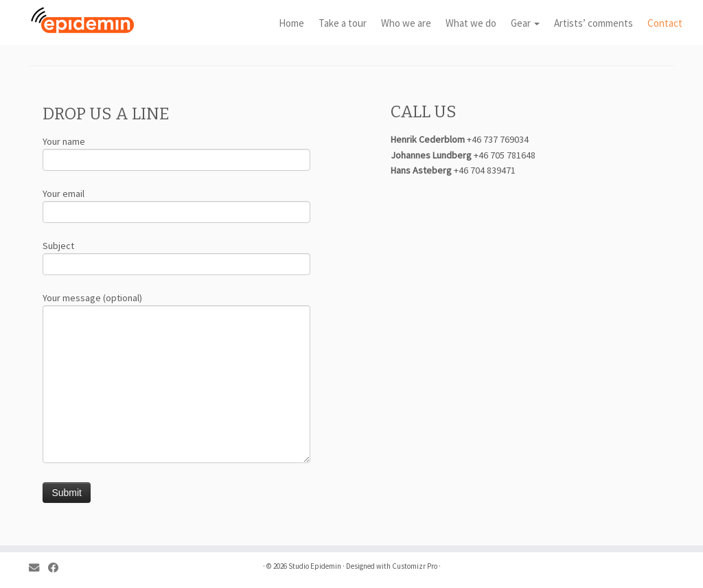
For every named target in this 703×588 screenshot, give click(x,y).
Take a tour (343, 23)
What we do (471, 23)
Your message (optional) (176, 342)
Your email (176, 204)
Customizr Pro (415, 566)
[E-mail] (38, 568)
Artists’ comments (593, 23)
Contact (665, 23)
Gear (525, 23)
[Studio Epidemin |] (82, 21)
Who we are (406, 23)
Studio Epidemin (315, 566)
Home (291, 23)
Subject (176, 256)
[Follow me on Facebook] (58, 568)
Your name (176, 152)
